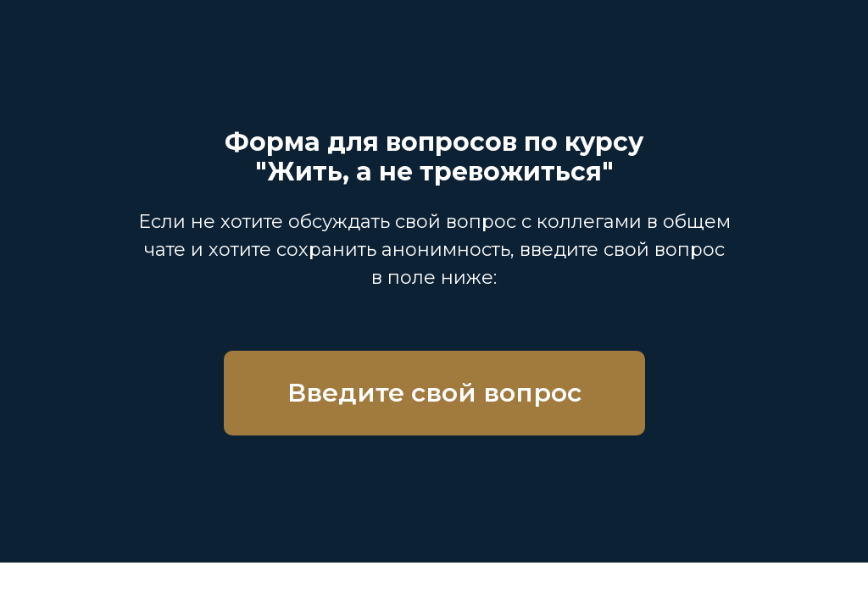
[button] (434, 393)
